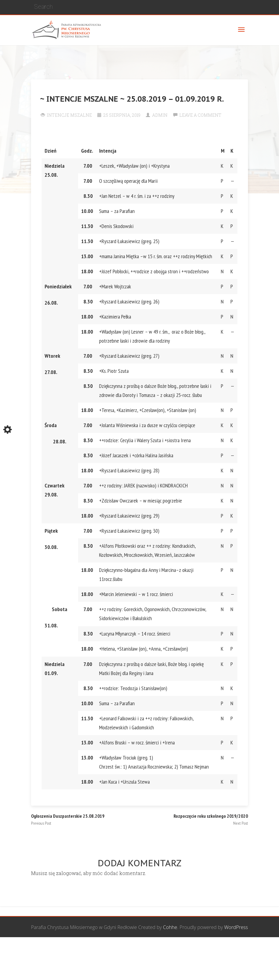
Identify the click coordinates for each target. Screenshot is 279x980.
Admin (160, 115)
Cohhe (170, 927)
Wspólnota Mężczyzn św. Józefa (75, 948)
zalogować (69, 873)
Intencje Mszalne (69, 115)
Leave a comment (200, 115)
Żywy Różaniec (57, 969)
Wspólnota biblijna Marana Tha (212, 948)
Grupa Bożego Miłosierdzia (144, 948)
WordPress (236, 927)
